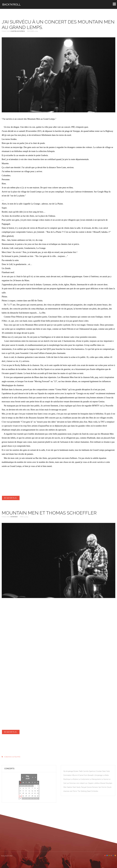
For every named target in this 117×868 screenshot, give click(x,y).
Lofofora (97, 783)
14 (32, 791)
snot (71, 791)
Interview (14, 517)
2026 (28, 779)
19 (26, 793)
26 (26, 796)
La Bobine (75, 779)
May (28, 776)
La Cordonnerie (84, 779)
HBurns (75, 775)
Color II (107, 855)
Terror (75, 791)
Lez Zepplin (89, 783)
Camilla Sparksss (90, 771)
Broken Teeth (78, 771)
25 (23, 796)
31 (20, 798)
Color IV (111, 855)
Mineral (103, 783)
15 (35, 791)
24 (20, 796)
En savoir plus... (11, 498)
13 (29, 791)
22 (35, 793)
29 (35, 796)
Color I (105, 855)
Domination (68, 775)
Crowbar (99, 771)
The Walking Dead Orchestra (88, 791)
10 (20, 791)
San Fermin (103, 787)
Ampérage (70, 771)
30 (38, 796)
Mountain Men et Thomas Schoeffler (49, 513)
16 (38, 791)
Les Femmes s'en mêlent (76, 783)
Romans (95, 787)
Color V (113, 855)
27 (29, 796)
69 (65, 771)
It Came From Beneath (86, 775)
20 (29, 793)
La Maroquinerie (95, 779)
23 (38, 793)
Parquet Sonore (87, 787)
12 (26, 791)
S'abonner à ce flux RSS (12, 757)
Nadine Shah (72, 787)
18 (23, 793)
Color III (109, 855)
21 (32, 793)
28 (32, 796)
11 (23, 791)
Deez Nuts (106, 771)
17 (20, 793)
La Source (105, 779)
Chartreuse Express (18, 31)
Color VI (115, 855)
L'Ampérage (98, 775)
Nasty (79, 787)
